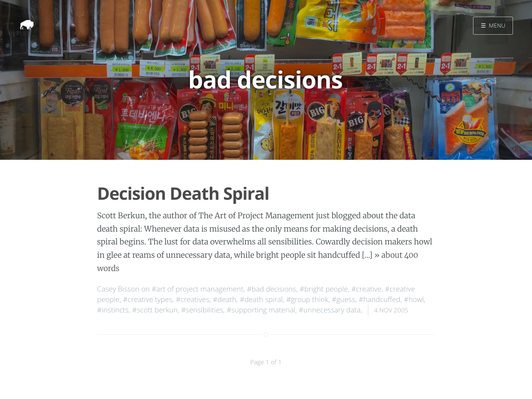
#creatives (193, 300)
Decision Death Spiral (183, 193)
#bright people (324, 289)
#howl (414, 300)
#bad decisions (272, 289)
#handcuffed (380, 300)
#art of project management (198, 289)
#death (224, 300)
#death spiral (261, 300)
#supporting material (261, 310)
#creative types (148, 300)
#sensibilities (202, 310)
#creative (366, 289)
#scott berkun (155, 310)
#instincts (113, 310)
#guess (343, 300)
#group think (307, 300)
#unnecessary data (330, 310)
